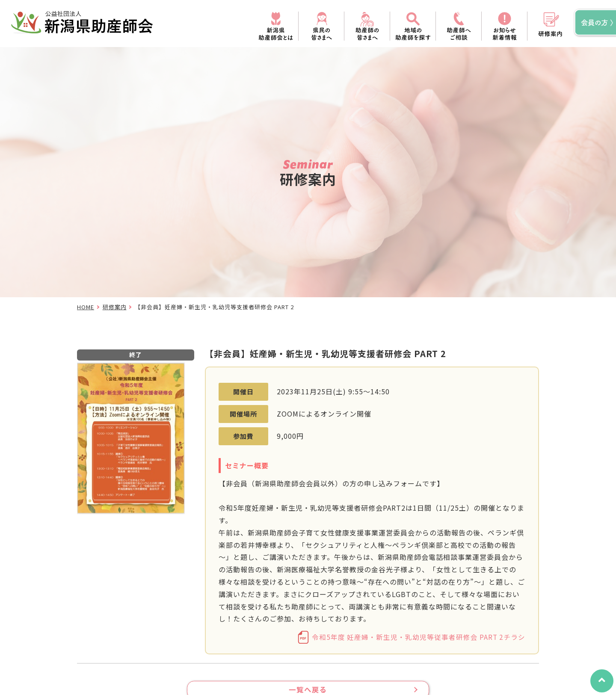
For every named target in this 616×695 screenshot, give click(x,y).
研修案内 (115, 307)
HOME (86, 307)
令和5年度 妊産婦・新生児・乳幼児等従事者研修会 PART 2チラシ (418, 637)
